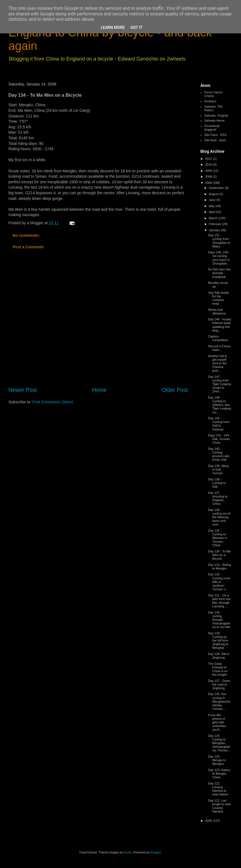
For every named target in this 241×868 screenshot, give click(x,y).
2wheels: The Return (213, 108)
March (214, 218)
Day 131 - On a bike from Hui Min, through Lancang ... (219, 601)
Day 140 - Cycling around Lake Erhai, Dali (219, 454)
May (212, 206)
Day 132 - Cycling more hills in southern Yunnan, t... (219, 582)
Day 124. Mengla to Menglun (217, 760)
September (217, 188)
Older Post (175, 390)
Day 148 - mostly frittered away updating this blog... (220, 325)
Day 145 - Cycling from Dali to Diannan (219, 424)
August (214, 194)
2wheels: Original (216, 115)
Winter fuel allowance (217, 312)
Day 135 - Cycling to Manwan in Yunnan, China (217, 538)
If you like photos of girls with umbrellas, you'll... (217, 722)
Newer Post (23, 390)
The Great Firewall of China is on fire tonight (218, 669)
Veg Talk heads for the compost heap (218, 298)
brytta (128, 852)
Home (99, 390)
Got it (136, 27)
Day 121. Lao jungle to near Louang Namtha (219, 806)
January (215, 230)
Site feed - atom (215, 140)
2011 (209, 159)
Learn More (113, 27)
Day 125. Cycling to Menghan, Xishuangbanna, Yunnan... (219, 743)
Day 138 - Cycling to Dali (217, 483)
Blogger (156, 852)
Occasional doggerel (212, 128)
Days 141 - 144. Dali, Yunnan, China (219, 439)
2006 (209, 183)
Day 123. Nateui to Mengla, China (219, 774)
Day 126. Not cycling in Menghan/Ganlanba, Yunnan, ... (219, 701)
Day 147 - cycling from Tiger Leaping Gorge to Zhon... (219, 384)
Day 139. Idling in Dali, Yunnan (218, 469)
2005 (209, 821)
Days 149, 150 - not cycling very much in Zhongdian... (219, 258)
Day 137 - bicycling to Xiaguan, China (218, 498)
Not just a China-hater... (219, 348)
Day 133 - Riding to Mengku (219, 567)
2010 (209, 165)
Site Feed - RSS (215, 135)
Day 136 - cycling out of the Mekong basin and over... (219, 517)
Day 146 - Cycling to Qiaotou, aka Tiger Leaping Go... (219, 405)
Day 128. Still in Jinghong (219, 656)
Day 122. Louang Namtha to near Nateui (218, 789)
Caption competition (218, 338)
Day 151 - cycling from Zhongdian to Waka (219, 241)
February (215, 224)
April (212, 212)
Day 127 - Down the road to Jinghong (219, 684)
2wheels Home (215, 121)
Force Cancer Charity (214, 94)
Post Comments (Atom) (53, 402)
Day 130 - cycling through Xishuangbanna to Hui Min (219, 620)
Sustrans (210, 101)
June (213, 200)
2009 (209, 171)
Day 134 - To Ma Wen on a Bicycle (219, 555)
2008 (209, 177)
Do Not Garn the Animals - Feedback (219, 273)
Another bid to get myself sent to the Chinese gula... (218, 363)
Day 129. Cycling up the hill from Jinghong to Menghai (218, 641)
